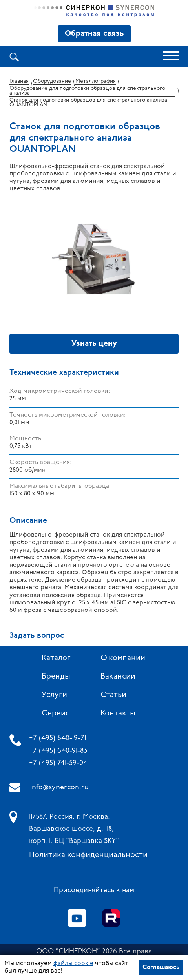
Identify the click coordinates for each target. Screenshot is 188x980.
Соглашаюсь (161, 967)
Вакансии (118, 677)
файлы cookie (73, 964)
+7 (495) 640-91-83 (58, 751)
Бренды (56, 677)
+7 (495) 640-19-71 (57, 738)
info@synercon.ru (59, 787)
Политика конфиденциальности (88, 855)
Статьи (113, 695)
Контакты (118, 714)
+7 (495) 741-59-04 (58, 763)
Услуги (54, 695)
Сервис (56, 714)
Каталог (56, 658)
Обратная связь (94, 34)
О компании (123, 658)
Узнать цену (94, 344)
